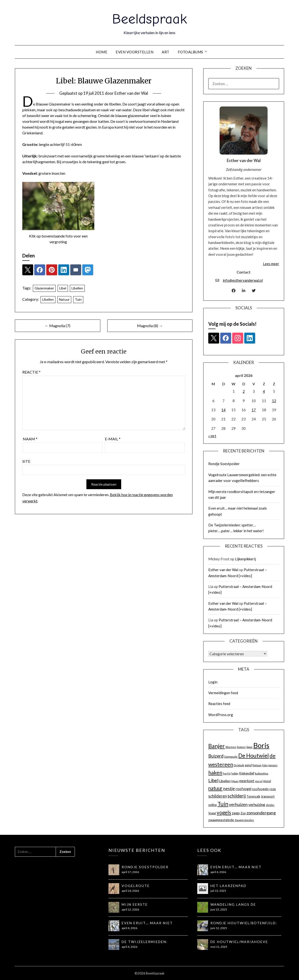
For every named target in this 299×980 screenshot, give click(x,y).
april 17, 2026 (130, 872)
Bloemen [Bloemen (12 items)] (231, 747)
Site (26, 461)
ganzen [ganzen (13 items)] (273, 765)
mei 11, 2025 (219, 947)
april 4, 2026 (129, 928)
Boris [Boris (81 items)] (261, 745)
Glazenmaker (44, 288)
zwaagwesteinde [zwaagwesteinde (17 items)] (221, 820)
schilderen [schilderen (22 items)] (218, 796)
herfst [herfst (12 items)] (227, 773)
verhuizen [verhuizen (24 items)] (238, 804)
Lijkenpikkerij (245, 559)
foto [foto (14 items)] (265, 765)
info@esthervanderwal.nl (243, 280)
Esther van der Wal (131, 93)
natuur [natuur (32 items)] (215, 788)
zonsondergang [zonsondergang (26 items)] (261, 813)
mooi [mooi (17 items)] (267, 781)
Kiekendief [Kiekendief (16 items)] (247, 773)
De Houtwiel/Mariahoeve (239, 942)
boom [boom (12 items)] (249, 747)
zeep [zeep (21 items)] (236, 813)
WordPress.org (221, 715)
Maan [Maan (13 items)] (235, 781)
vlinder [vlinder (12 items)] (270, 805)
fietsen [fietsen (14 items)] (257, 765)
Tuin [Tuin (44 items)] (223, 804)
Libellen (77, 288)
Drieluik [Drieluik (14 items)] (239, 765)
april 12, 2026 (130, 909)
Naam (30, 439)
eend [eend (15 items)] (248, 765)
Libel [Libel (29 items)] (213, 780)
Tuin (78, 299)
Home (102, 52)
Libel (63, 288)
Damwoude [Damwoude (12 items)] (231, 757)
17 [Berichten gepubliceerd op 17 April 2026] (254, 410)
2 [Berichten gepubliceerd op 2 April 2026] (244, 391)
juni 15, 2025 (219, 909)
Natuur (64, 299)
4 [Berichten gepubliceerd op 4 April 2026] (264, 391)
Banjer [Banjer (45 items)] (217, 746)
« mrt (212, 436)
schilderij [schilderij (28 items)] (237, 796)
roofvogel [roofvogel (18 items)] (243, 789)
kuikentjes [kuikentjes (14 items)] (262, 773)
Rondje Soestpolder (224, 464)
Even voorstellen (135, 52)
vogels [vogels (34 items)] (224, 812)
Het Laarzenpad (228, 886)
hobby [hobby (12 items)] (235, 773)
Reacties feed (219, 704)
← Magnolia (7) (57, 326)
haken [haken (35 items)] (215, 773)
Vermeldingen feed (223, 693)
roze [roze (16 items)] (273, 789)
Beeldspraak (149, 19)
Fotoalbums (191, 52)
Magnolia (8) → (150, 326)
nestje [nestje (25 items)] (229, 789)
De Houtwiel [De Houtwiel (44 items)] (254, 755)
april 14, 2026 (130, 891)
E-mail (113, 439)
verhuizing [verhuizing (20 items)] (257, 805)
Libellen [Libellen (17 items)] (225, 781)
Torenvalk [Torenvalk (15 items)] (253, 796)
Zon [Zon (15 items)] (243, 813)
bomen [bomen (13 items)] (241, 747)
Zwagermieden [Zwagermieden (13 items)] (244, 820)
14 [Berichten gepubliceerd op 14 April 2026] (223, 410)
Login (213, 682)
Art (166, 52)
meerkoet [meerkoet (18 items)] (247, 781)
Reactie (31, 372)
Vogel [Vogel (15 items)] (212, 813)
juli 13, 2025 (218, 891)
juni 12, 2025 (219, 928)
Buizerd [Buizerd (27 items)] (216, 756)
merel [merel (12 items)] (259, 781)
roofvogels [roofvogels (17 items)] (260, 789)
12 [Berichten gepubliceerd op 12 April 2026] (274, 401)
